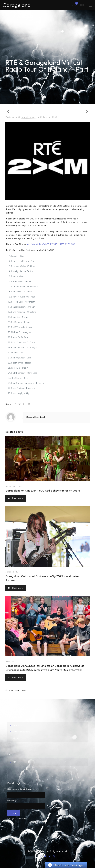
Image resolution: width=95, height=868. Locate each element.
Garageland (17, 5)
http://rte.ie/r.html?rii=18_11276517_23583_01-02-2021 (51, 244)
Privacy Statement (21, 732)
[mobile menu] (91, 5)
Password (12, 800)
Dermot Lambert (29, 117)
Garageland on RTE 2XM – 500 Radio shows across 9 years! (43, 490)
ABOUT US (18, 725)
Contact (16, 738)
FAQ (15, 762)
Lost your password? (17, 819)
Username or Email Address (21, 789)
